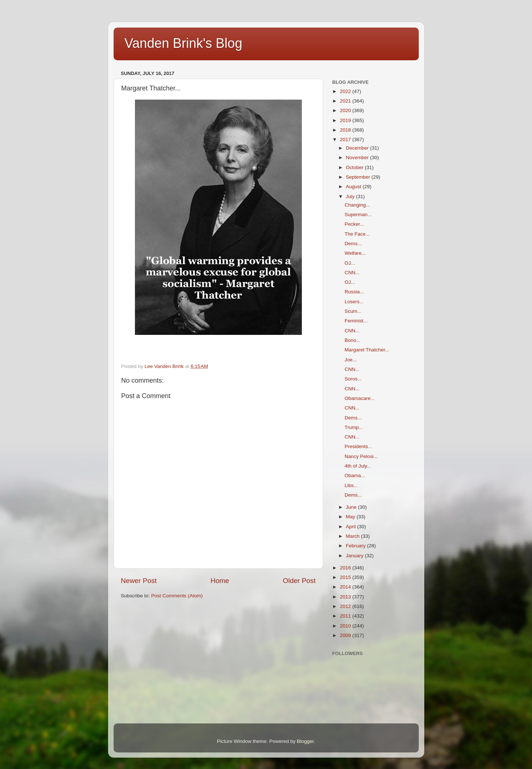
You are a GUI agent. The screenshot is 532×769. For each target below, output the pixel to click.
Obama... (355, 475)
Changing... (357, 205)
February (357, 546)
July (351, 196)
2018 (346, 130)
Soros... (353, 379)
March (354, 536)
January (356, 556)
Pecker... (354, 224)
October (356, 167)
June (352, 507)
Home (220, 581)
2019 (346, 120)
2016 (346, 568)
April (352, 527)
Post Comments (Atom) (177, 596)
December (358, 148)
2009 (346, 635)
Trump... (354, 427)
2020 (346, 110)
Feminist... (356, 321)
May (351, 517)
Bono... (352, 340)
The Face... (357, 234)
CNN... (352, 273)
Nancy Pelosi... (361, 456)
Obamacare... (360, 398)
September (359, 177)
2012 (346, 606)
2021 (346, 101)
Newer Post (139, 581)
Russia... (354, 292)
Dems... (353, 244)
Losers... (354, 302)
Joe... (351, 360)
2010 (346, 626)
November (358, 158)
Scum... (353, 311)
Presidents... (358, 446)
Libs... (351, 485)
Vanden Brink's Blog (183, 43)
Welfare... (355, 253)
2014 (346, 587)
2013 (346, 597)
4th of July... (358, 466)
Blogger (306, 741)
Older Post (299, 581)
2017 (346, 140)
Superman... (358, 214)
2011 (346, 616)
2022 (346, 91)
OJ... (350, 263)
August (354, 187)
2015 (346, 577)
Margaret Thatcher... (367, 350)
